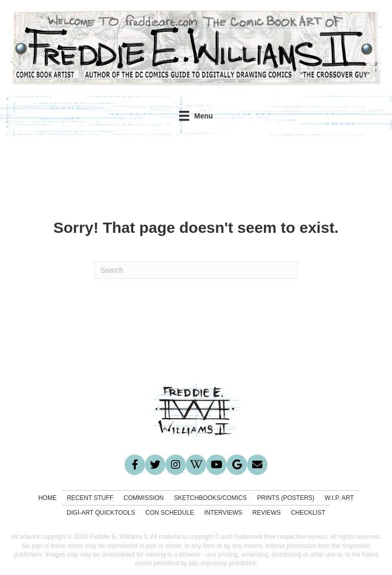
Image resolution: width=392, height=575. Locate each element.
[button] (135, 465)
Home (47, 498)
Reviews (267, 513)
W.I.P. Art (339, 498)
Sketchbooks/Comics (211, 498)
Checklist (308, 513)
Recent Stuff (90, 498)
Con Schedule (170, 513)
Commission (144, 498)
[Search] (196, 270)
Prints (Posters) (286, 498)
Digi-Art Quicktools (101, 513)
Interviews (223, 513)
